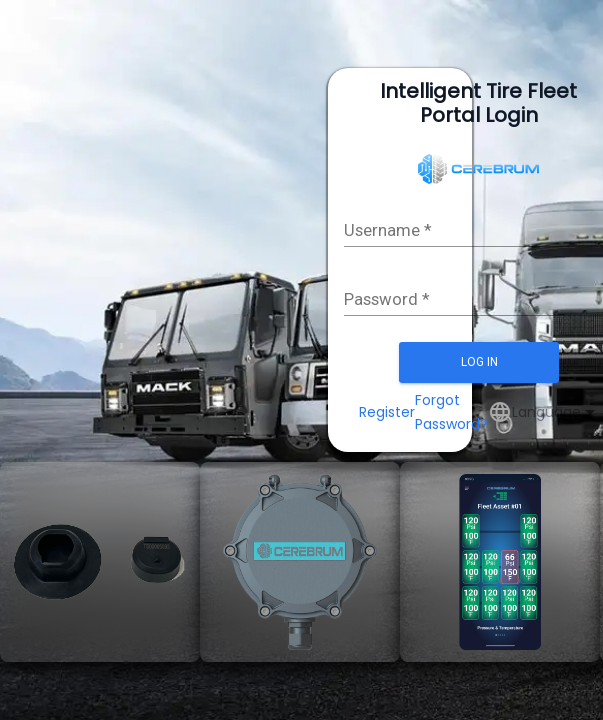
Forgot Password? (451, 412)
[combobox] (555, 412)
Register (387, 412)
